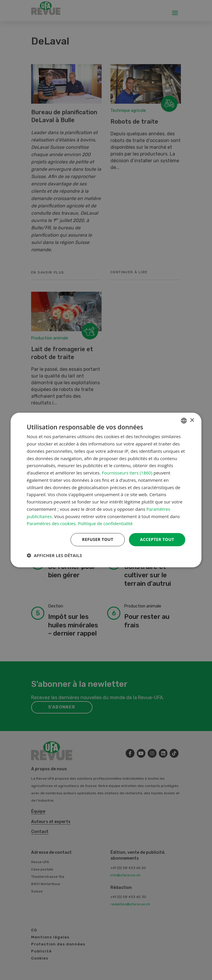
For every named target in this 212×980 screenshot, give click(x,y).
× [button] (192, 420)
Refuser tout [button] (98, 539)
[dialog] (106, 490)
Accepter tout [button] (157, 539)
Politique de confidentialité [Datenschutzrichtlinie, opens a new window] (105, 523)
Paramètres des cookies (51, 523)
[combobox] (184, 421)
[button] (54, 555)
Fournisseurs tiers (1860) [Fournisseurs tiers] (127, 473)
